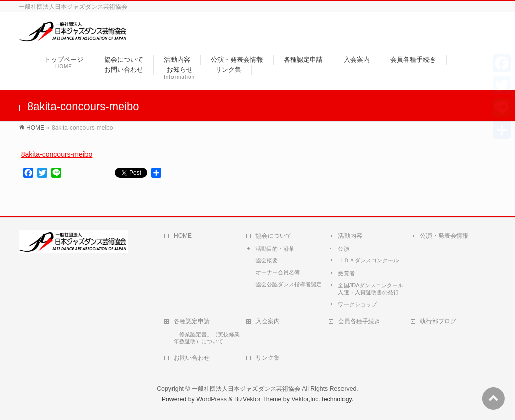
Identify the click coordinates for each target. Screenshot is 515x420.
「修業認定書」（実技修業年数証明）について (207, 338)
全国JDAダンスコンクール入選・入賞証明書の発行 (371, 289)
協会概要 (267, 260)
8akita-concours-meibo (57, 154)
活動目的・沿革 (275, 249)
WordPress (211, 399)
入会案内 (268, 321)
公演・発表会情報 (444, 236)
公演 (344, 249)
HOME (183, 236)
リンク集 (268, 358)
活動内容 (350, 236)
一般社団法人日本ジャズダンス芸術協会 (246, 389)
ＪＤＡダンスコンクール (368, 260)
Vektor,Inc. (306, 399)
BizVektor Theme (258, 399)
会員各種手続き (359, 321)
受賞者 (346, 273)
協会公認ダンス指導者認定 (289, 284)
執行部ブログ (438, 321)
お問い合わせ (192, 358)
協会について (274, 236)
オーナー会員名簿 (278, 272)
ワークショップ (357, 304)
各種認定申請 (192, 321)
